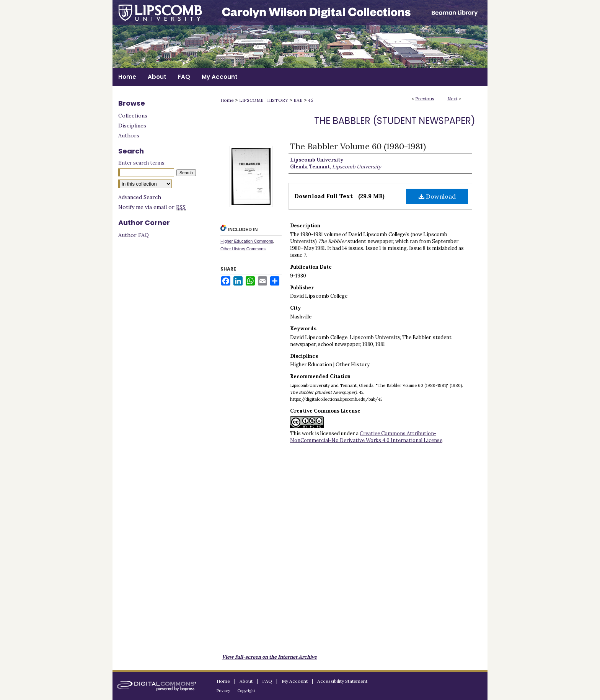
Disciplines (132, 126)
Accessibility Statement (342, 681)
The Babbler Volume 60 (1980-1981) (358, 146)
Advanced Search (140, 197)
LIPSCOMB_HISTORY (264, 100)
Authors (129, 135)
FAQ (267, 681)
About (246, 681)
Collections (133, 116)
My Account (295, 681)
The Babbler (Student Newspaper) (395, 121)
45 (311, 100)
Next (452, 99)
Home (227, 100)
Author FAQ (134, 235)
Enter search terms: (142, 163)
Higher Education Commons (247, 241)
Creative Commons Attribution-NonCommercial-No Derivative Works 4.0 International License (366, 437)
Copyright (246, 691)
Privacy (223, 691)
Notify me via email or (152, 207)
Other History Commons (243, 249)
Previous (425, 99)
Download (437, 196)
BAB (298, 100)
